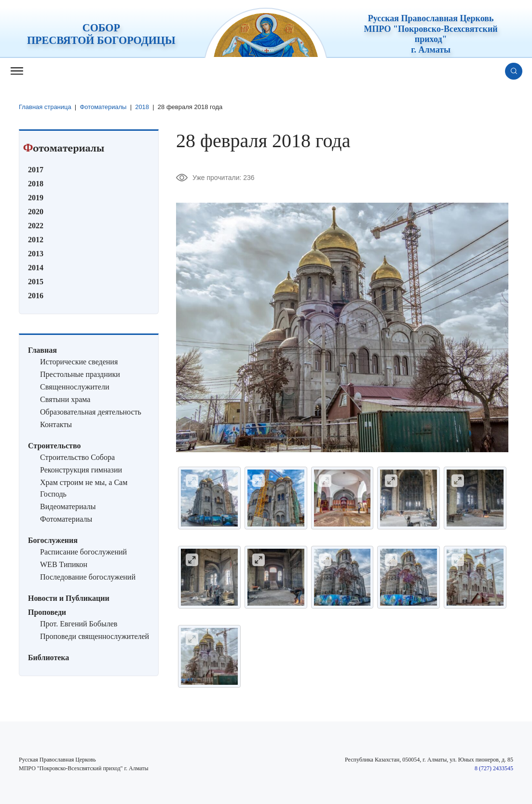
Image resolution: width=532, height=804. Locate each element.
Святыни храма (65, 399)
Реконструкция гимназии (81, 469)
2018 (143, 107)
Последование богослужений (88, 576)
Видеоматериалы (68, 506)
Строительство (54, 445)
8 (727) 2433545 (494, 768)
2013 (36, 253)
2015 (36, 281)
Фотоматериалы (103, 107)
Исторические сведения (79, 361)
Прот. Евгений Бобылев (79, 623)
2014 (36, 267)
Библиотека (48, 657)
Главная (42, 350)
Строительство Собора (77, 457)
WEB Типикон (64, 564)
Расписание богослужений (83, 551)
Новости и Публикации (69, 598)
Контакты (56, 424)
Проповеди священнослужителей (95, 636)
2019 (36, 197)
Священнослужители (75, 386)
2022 (36, 225)
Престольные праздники (80, 374)
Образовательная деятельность (91, 411)
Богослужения (53, 540)
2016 (36, 295)
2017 (36, 169)
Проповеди (47, 612)
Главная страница (45, 107)
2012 (36, 239)
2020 (36, 211)
